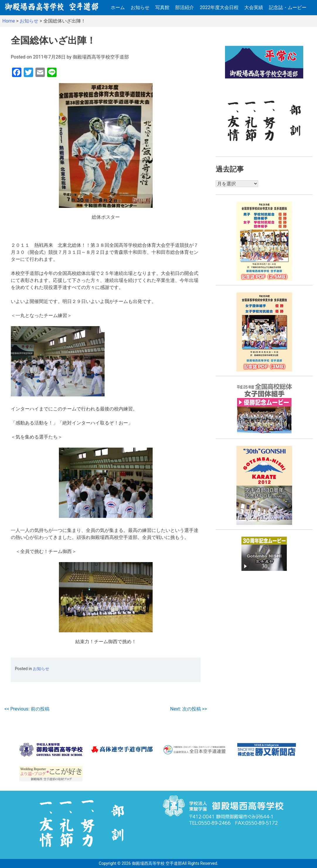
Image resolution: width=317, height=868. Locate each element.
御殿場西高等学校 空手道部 (157, 863)
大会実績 (254, 7)
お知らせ (140, 7)
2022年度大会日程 (219, 7)
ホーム (118, 7)
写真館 (162, 7)
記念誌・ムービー (288, 7)
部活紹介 (185, 7)
